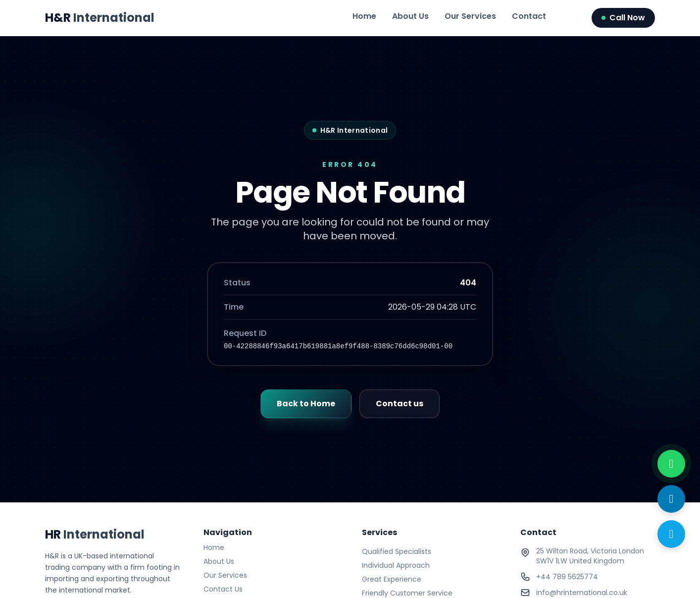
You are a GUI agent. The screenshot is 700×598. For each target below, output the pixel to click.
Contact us (400, 404)
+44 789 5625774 (567, 577)
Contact (529, 16)
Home (364, 16)
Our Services (470, 16)
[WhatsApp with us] (671, 464)
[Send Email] (671, 499)
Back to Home (306, 404)
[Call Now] (671, 534)
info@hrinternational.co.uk (582, 593)
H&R (100, 18)
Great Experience (392, 579)
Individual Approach (396, 565)
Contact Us (223, 589)
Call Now (623, 18)
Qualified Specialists (397, 551)
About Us (410, 16)
